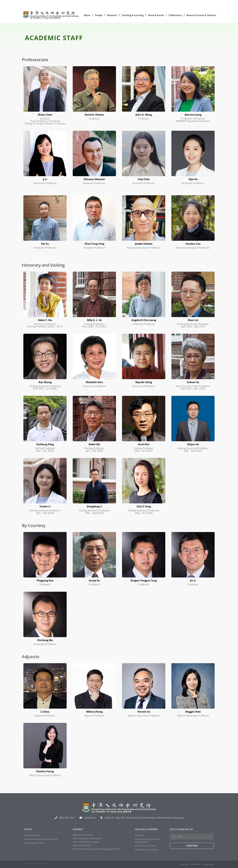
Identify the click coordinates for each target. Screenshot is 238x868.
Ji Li (45, 179)
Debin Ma (94, 444)
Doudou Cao (193, 244)
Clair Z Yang (144, 506)
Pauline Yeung (45, 771)
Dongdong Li (94, 506)
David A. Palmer (94, 115)
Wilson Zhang (94, 711)
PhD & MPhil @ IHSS (145, 846)
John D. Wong (144, 115)
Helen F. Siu (45, 320)
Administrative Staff (34, 843)
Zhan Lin (193, 320)
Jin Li (193, 580)
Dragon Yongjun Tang (144, 580)
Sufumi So (193, 382)
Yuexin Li (45, 506)
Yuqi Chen (144, 179)
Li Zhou (45, 711)
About (89, 15)
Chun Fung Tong (94, 244)
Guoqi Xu (94, 580)
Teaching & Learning (134, 15)
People (100, 15)
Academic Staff (32, 835)
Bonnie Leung (193, 115)
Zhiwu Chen (45, 115)
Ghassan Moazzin (94, 179)
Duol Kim (144, 444)
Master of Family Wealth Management (147, 840)
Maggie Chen (193, 711)
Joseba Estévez (144, 244)
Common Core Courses (147, 849)
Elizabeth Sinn (94, 382)
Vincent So (144, 711)
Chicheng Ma (45, 640)
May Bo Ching (144, 382)
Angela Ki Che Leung (144, 320)
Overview (140, 835)
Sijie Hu (193, 179)
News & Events (158, 15)
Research (114, 15)
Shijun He (193, 444)
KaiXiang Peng (45, 444)
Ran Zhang (45, 382)
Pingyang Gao (45, 580)
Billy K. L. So (94, 320)
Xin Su (45, 244)
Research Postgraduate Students (41, 839)
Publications (177, 15)
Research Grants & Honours (201, 15)
